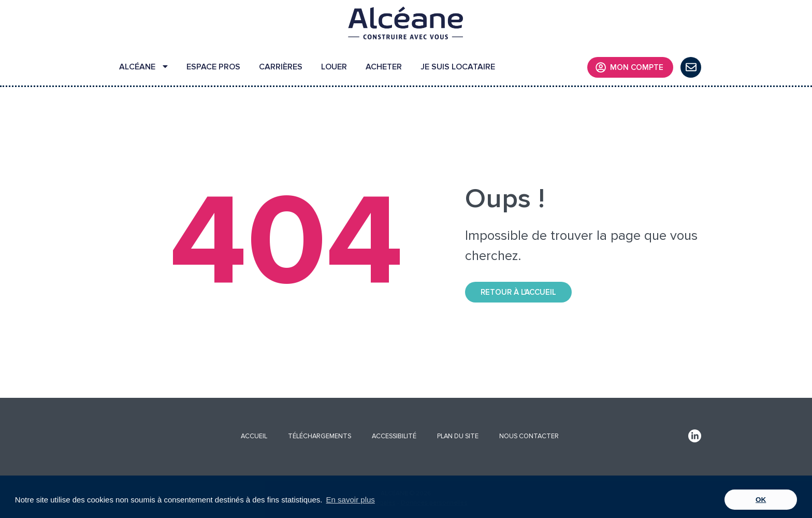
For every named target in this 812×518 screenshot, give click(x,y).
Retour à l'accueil (518, 292)
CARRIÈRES (281, 67)
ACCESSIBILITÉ (394, 436)
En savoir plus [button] (351, 500)
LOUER (334, 67)
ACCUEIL (254, 436)
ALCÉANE (143, 67)
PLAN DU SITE (458, 436)
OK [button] (761, 500)
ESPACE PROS (213, 67)
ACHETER (384, 67)
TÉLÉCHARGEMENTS (320, 436)
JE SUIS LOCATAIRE (458, 67)
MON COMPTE (629, 67)
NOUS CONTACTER (529, 436)
